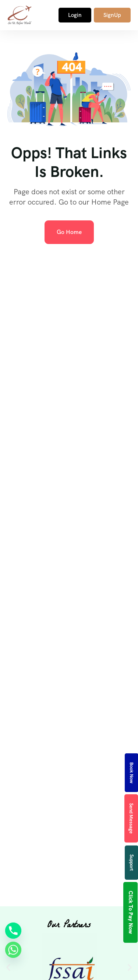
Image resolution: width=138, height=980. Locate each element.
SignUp (112, 15)
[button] (8, 967)
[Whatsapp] (13, 950)
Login (75, 15)
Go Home (69, 232)
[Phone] (13, 931)
